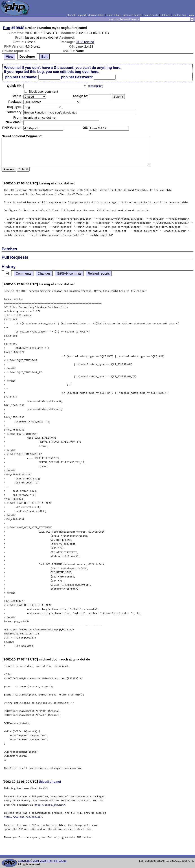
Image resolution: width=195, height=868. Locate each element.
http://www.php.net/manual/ (23, 817)
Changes (44, 273)
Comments (24, 273)
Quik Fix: (15, 86)
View (10, 57)
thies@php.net (50, 782)
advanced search (132, 15)
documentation (96, 15)
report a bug (114, 15)
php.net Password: (77, 77)
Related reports (99, 273)
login (191, 15)
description (95, 86)
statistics (166, 15)
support (82, 15)
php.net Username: (21, 77)
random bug (180, 15)
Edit (44, 57)
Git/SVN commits (69, 273)
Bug (7, 28)
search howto (151, 15)
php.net (71, 15)
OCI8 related (85, 42)
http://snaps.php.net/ (50, 805)
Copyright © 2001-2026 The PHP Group (42, 861)
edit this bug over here (79, 72)
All (8, 273)
